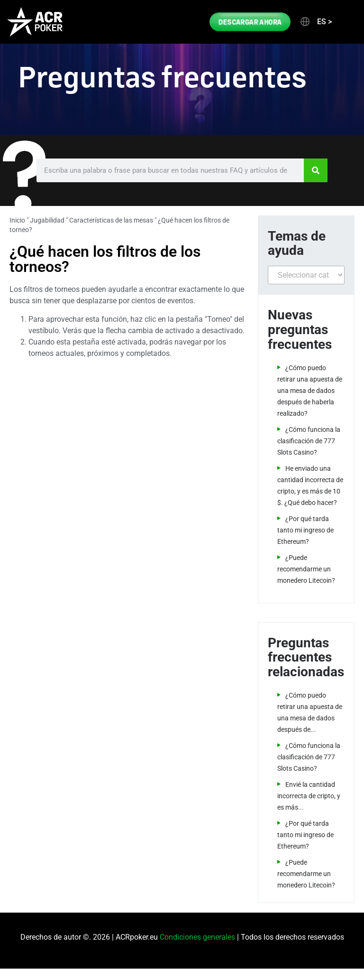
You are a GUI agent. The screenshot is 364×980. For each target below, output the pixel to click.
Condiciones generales (197, 937)
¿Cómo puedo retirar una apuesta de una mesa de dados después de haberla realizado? (310, 391)
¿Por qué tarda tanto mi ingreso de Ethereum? (305, 530)
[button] (315, 22)
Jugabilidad (47, 220)
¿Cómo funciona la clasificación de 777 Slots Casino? (309, 441)
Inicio (17, 220)
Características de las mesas (111, 220)
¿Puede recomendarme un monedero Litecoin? (306, 569)
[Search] (316, 170)
